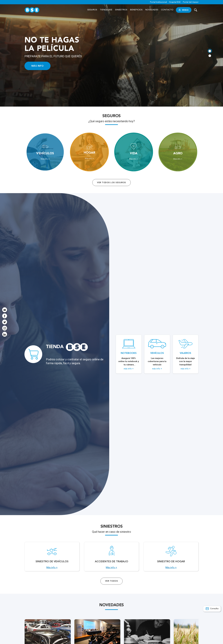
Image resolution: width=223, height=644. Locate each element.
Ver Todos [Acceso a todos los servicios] (111, 584)
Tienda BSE (106, 10)
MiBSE (184, 10)
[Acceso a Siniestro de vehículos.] (52, 558)
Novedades (152, 10)
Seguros (92, 10)
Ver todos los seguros (111, 183)
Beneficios (136, 10)
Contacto (167, 10)
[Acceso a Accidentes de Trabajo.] (112, 558)
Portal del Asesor (191, 2)
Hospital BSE (175, 2)
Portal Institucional (158, 2)
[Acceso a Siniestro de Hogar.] (171, 558)
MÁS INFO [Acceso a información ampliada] (38, 66)
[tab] (210, 51)
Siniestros (121, 10)
